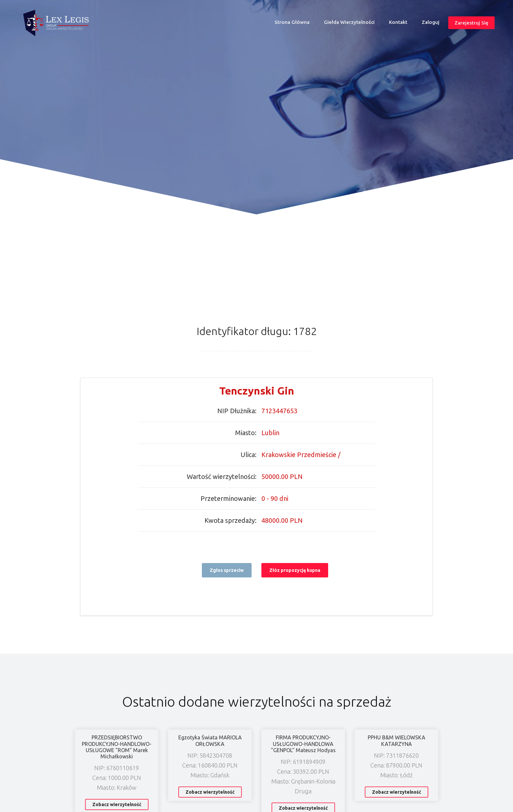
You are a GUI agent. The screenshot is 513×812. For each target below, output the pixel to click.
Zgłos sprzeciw (227, 570)
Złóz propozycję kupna (295, 570)
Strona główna (295, 24)
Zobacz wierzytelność (117, 804)
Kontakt (398, 22)
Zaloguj (431, 22)
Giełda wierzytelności (349, 22)
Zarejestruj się (471, 23)
